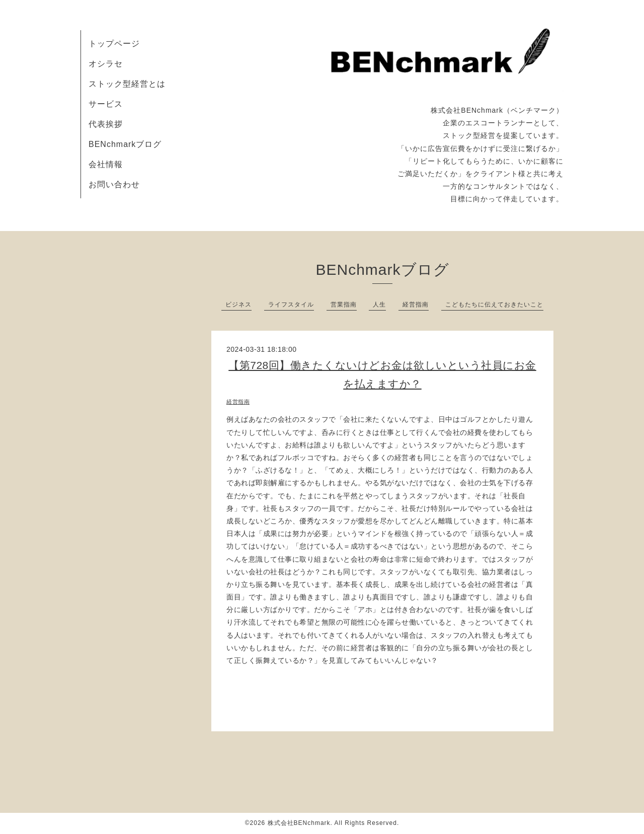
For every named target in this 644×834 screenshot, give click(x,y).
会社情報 (106, 164)
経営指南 (416, 305)
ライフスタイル (291, 305)
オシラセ (106, 64)
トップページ (114, 44)
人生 (379, 305)
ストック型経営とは (127, 84)
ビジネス (238, 305)
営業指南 (344, 305)
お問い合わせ (114, 184)
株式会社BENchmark (299, 823)
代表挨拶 (106, 124)
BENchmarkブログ (125, 144)
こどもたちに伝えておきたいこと (494, 305)
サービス (106, 104)
